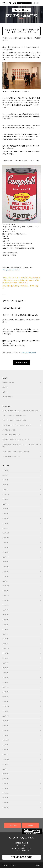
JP (34, 3)
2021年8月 (5, 716)
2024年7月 (5, 552)
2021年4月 (5, 735)
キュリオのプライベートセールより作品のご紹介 (16, 425)
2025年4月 (5, 514)
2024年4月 (5, 567)
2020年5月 (5, 788)
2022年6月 (5, 668)
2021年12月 (6, 697)
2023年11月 (6, 591)
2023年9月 (5, 600)
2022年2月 (5, 687)
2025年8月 (5, 499)
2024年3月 (5, 571)
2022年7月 (5, 663)
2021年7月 (5, 721)
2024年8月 (5, 547)
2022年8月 (5, 658)
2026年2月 (5, 480)
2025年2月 (5, 523)
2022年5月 (5, 673)
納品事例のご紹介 (8, 397)
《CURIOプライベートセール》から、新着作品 (16, 452)
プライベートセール (24, 3)
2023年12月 (6, 586)
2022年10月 (6, 649)
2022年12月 (6, 644)
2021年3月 (5, 740)
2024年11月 (6, 538)
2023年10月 (6, 596)
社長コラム (6, 392)
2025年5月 (5, 509)
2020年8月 (5, 774)
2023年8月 (5, 605)
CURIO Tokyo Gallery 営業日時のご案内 (14, 415)
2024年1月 (5, 581)
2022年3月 (5, 682)
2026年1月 (5, 485)
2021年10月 (6, 706)
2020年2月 (5, 803)
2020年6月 (5, 783)
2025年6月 (5, 504)
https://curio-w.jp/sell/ (29, 353)
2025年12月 (6, 489)
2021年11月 (6, 701)
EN (38, 3)
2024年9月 (5, 543)
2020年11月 (6, 759)
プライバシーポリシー (9, 865)
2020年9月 (5, 769)
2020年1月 (5, 808)
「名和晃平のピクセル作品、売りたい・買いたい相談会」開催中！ (20, 446)
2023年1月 (5, 639)
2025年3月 (5, 518)
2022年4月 (5, 677)
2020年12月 (6, 755)
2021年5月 (5, 730)
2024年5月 (5, 562)
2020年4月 (5, 793)
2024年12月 (6, 533)
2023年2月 (5, 634)
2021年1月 (5, 750)
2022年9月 (5, 653)
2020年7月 (5, 779)
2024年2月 (5, 576)
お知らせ (5, 387)
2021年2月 (5, 745)
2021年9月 (5, 711)
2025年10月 (6, 494)
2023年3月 (5, 629)
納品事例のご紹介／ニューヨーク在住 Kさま (16, 440)
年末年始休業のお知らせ (9, 430)
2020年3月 (5, 798)
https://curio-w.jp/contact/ (11, 270)
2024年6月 (5, 557)
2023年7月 (5, 610)
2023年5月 (5, 620)
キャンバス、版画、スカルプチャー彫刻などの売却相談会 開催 (20, 411)
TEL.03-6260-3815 (22, 857)
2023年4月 (5, 624)
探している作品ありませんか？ (11, 435)
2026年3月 (5, 475)
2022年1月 (5, 692)
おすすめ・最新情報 (8, 382)
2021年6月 (5, 726)
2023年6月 (5, 615)
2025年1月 (5, 528)
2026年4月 (5, 470)
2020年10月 (6, 764)
